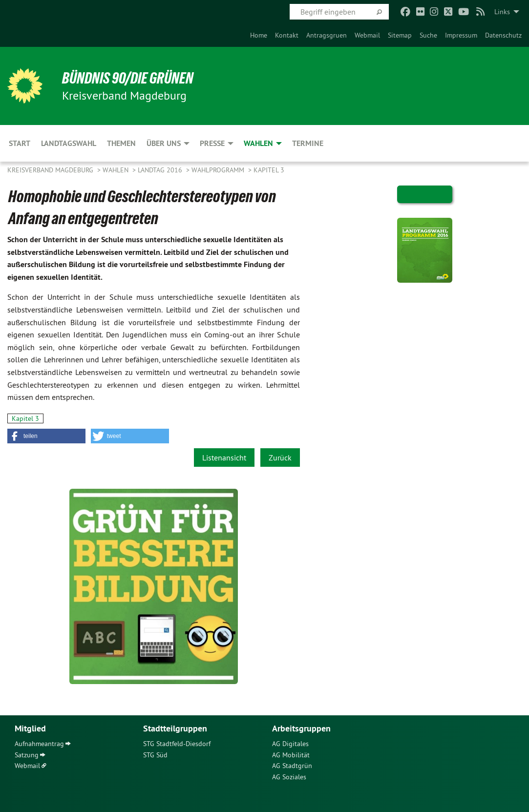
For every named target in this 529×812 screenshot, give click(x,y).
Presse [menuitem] (212, 143)
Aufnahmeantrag (39, 744)
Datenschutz (503, 35)
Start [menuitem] (20, 143)
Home (259, 35)
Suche (428, 35)
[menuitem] (259, 35)
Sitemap (400, 35)
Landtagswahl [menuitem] (69, 143)
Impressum (461, 35)
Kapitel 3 (269, 170)
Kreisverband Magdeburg (51, 170)
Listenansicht (224, 458)
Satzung (27, 755)
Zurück (280, 458)
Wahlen (116, 170)
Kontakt (287, 35)
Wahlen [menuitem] (258, 143)
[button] (46, 436)
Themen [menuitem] (121, 143)
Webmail (367, 35)
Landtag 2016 (161, 170)
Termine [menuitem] (308, 143)
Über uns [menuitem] (164, 143)
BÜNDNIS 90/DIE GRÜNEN (128, 78)
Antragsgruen (327, 35)
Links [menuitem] (502, 12)
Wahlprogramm (219, 170)
